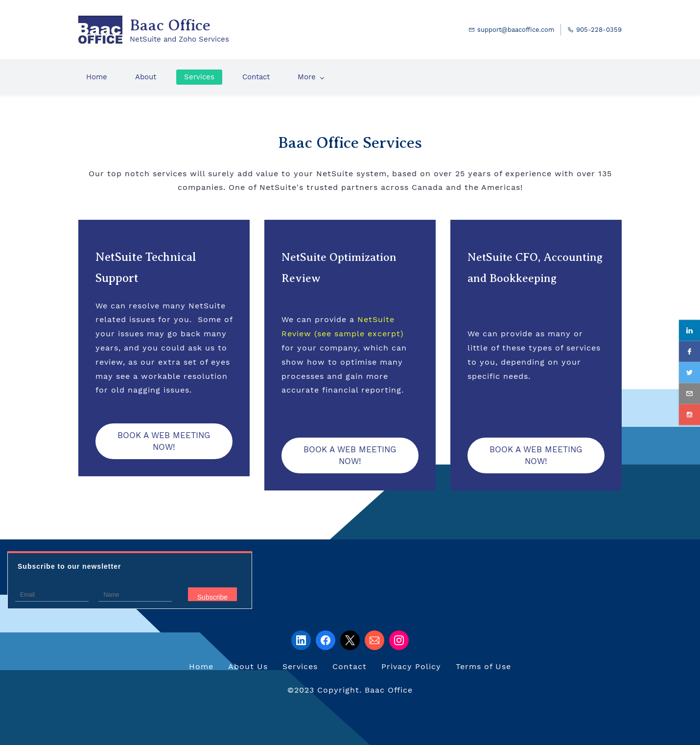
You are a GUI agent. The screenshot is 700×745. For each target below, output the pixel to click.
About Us (248, 666)
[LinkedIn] (301, 640)
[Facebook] (326, 640)
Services (300, 666)
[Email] (374, 640)
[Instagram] (399, 640)
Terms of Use (483, 666)
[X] (350, 640)
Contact (350, 666)
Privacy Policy (411, 666)
